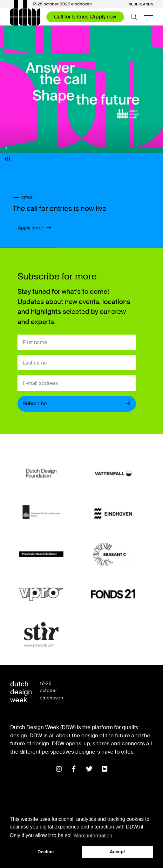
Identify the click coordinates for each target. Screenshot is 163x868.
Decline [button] (46, 852)
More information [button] (93, 836)
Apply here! (35, 228)
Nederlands (141, 4)
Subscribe (77, 404)
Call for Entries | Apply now (85, 17)
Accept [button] (117, 852)
